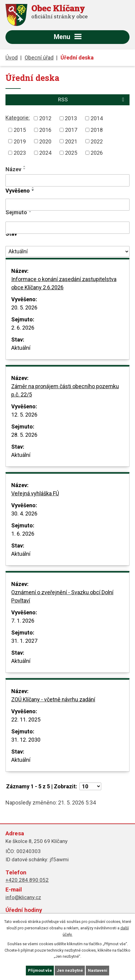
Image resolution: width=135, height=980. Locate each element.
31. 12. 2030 (26, 740)
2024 (45, 153)
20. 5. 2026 (24, 307)
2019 (20, 141)
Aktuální (21, 348)
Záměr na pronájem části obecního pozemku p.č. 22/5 (65, 390)
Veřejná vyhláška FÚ (35, 493)
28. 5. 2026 (24, 435)
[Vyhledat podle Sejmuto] (67, 228)
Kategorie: (18, 118)
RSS (92, 99)
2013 (71, 118)
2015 (20, 130)
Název (13, 169)
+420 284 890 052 (27, 880)
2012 (45, 118)
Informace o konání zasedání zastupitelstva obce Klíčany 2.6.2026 (64, 283)
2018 (97, 130)
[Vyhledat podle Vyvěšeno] (67, 205)
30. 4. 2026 (24, 514)
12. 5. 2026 (24, 415)
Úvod (12, 58)
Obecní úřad (39, 58)
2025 (71, 153)
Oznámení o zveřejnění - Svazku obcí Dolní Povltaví (62, 596)
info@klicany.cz (23, 897)
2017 (71, 130)
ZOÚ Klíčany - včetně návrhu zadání (53, 699)
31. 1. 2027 (24, 641)
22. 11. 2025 (26, 720)
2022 (97, 141)
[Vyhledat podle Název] (67, 180)
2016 (45, 130)
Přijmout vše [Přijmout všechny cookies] (40, 970)
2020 (45, 141)
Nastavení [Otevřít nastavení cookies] (98, 970)
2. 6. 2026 (23, 328)
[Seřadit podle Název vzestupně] (25, 166)
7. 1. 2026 (23, 621)
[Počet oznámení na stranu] (90, 786)
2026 (97, 153)
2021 (71, 141)
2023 (20, 153)
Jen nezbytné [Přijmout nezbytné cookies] (70, 970)
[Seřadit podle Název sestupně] (25, 169)
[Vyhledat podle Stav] (67, 251)
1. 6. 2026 (23, 534)
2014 (97, 118)
